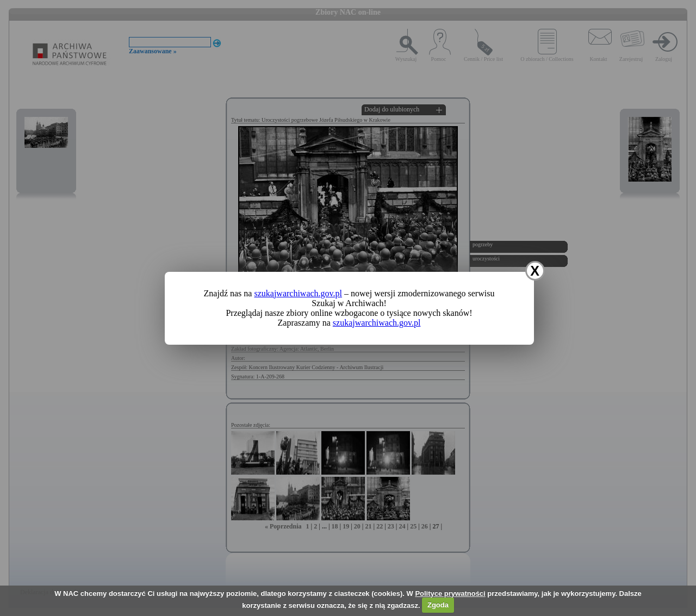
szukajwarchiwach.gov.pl (298, 293)
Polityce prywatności (450, 593)
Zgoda (438, 605)
